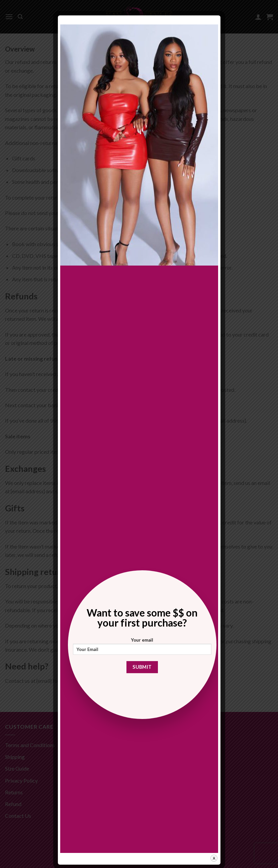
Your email (142, 648)
